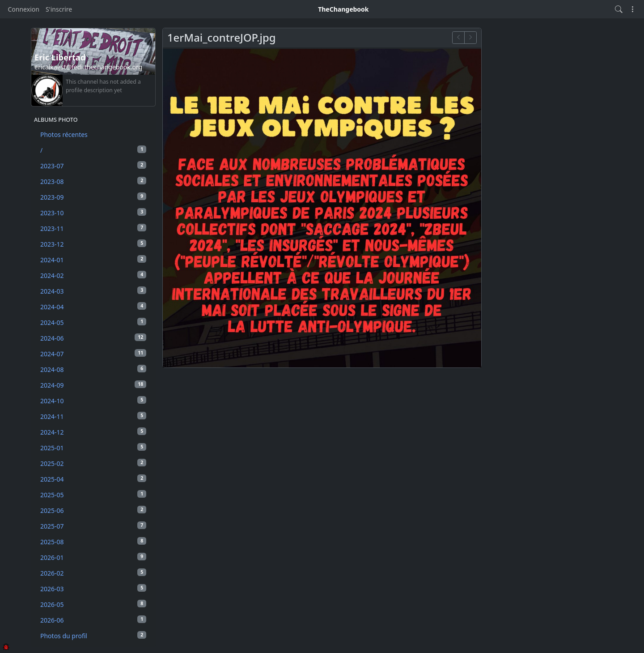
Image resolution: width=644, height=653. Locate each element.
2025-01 (93, 448)
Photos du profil (93, 636)
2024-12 (93, 432)
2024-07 (93, 354)
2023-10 (93, 213)
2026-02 (93, 573)
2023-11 (93, 228)
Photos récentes (64, 134)
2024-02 (93, 275)
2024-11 (93, 416)
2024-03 (93, 291)
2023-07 (93, 166)
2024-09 (93, 385)
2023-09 (93, 197)
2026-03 (93, 589)
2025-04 (93, 479)
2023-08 (93, 181)
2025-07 (93, 526)
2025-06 (93, 510)
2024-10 (93, 401)
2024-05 (93, 322)
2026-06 (93, 620)
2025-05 (93, 495)
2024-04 (93, 307)
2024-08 (93, 369)
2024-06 (93, 338)
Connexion (24, 9)
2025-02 (93, 463)
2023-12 (93, 244)
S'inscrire (59, 9)
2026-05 (93, 604)
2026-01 (93, 557)
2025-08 (93, 542)
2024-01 (93, 260)
